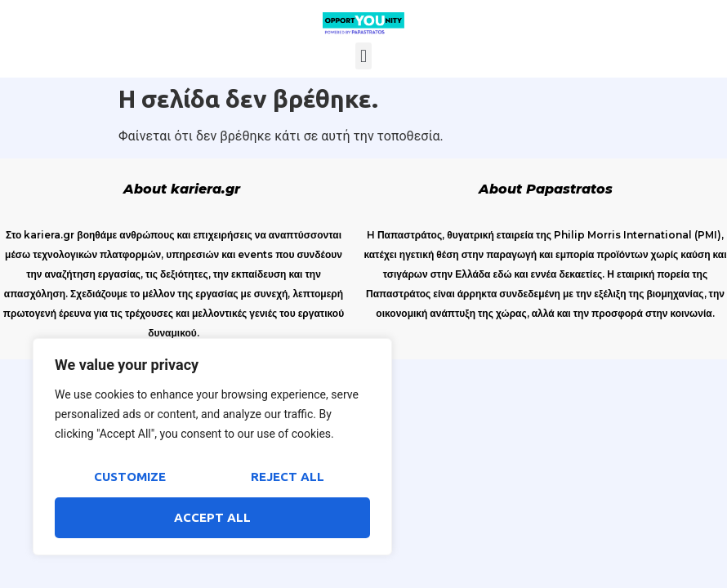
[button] (363, 56)
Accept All (212, 517)
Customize (130, 477)
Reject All (288, 477)
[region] (212, 447)
